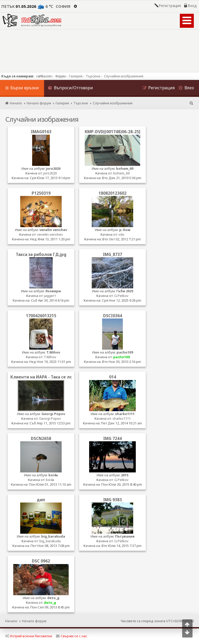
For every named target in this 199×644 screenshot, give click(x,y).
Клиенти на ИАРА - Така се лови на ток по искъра (62, 377)
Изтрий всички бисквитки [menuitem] (29, 636)
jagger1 (50, 296)
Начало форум (34, 621)
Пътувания (125, 536)
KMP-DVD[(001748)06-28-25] (113, 132)
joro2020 (53, 168)
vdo (121, 234)
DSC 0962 (41, 561)
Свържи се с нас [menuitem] (72, 636)
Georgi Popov (53, 414)
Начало (11, 621)
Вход (192, 6)
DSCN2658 (41, 438)
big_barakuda (53, 536)
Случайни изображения (42, 119)
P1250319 (41, 193)
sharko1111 (125, 414)
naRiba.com (44, 76)
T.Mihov (53, 352)
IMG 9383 (112, 500)
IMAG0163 (41, 132)
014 (113, 377)
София (63, 6)
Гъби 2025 (125, 291)
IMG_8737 (112, 254)
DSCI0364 (113, 316)
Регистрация (170, 6)
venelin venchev (53, 230)
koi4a (53, 475)
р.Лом (125, 230)
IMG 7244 (112, 438)
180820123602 (112, 193)
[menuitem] (70, 88)
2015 (125, 475)
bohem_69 (125, 168)
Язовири (53, 291)
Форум (60, 76)
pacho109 (125, 352)
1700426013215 (41, 316)
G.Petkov (121, 296)
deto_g (53, 598)
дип (41, 500)
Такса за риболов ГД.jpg (41, 254)
